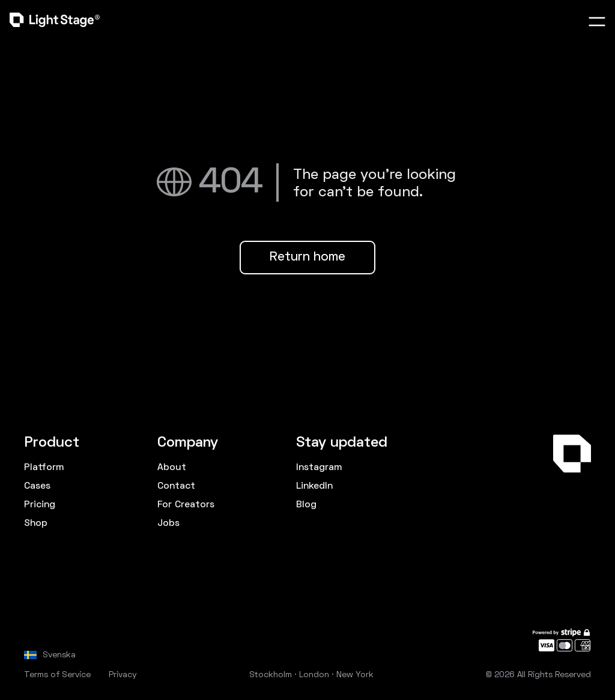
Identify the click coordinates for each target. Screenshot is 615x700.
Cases (37, 486)
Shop (36, 523)
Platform (44, 468)
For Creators (186, 505)
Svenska (59, 655)
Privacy (123, 675)
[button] (597, 22)
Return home (307, 257)
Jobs (168, 523)
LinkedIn (314, 486)
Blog (306, 505)
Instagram (319, 468)
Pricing (40, 505)
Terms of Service (57, 675)
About (172, 468)
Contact (176, 486)
